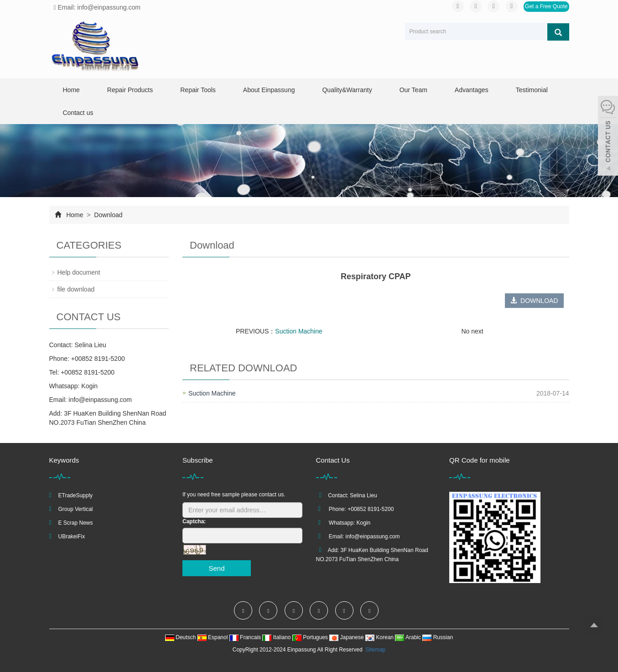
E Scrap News (76, 523)
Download (107, 215)
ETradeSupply (76, 495)
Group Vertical (76, 509)
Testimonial (532, 90)
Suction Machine (299, 331)
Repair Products (130, 90)
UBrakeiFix (72, 537)
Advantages (472, 90)
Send (216, 568)
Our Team (413, 90)
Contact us (78, 113)
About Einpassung (269, 90)
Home (71, 90)
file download (76, 289)
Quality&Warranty (347, 90)
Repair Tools (198, 90)
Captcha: (194, 521)
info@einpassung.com (100, 400)
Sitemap (375, 650)
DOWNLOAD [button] (534, 301)
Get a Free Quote (546, 6)
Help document (79, 272)
